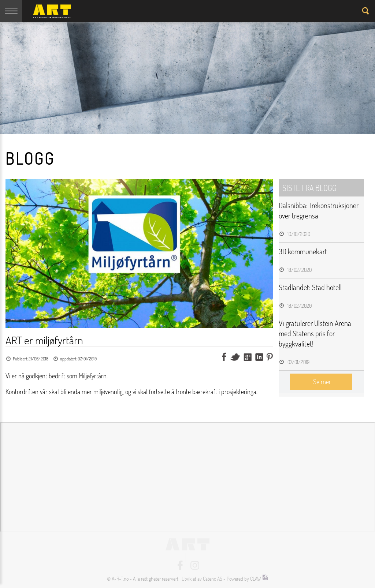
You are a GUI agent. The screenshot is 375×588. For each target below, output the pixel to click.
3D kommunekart (303, 251)
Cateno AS (213, 579)
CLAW (259, 579)
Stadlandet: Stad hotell (310, 287)
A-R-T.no (120, 579)
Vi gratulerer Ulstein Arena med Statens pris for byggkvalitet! (315, 333)
